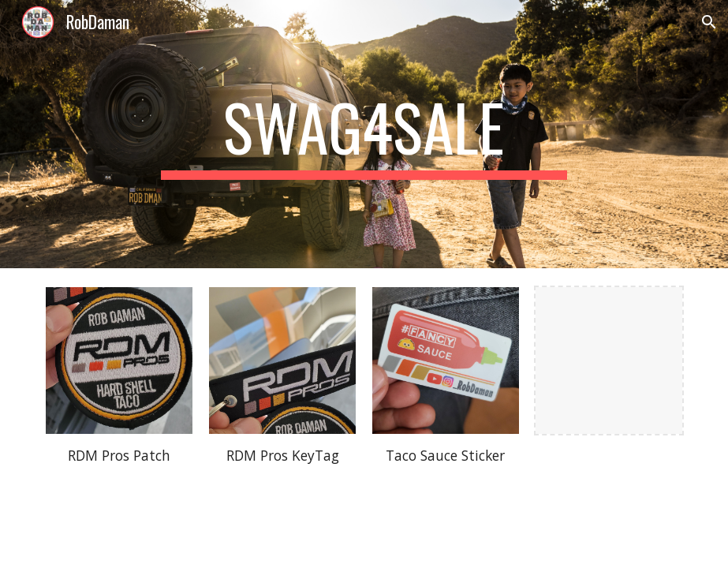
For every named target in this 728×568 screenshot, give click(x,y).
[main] (364, 134)
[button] (709, 22)
